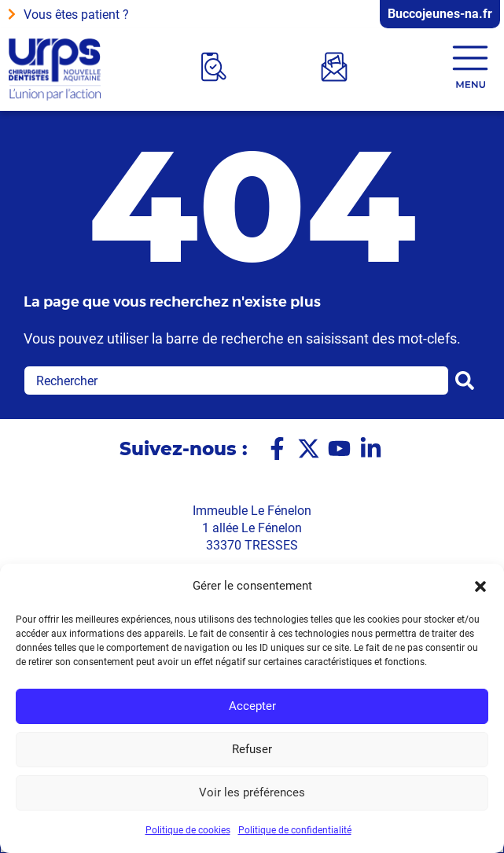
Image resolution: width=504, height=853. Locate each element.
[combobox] (236, 381)
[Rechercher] (468, 381)
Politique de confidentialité (295, 830)
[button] (480, 586)
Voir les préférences (252, 793)
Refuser (252, 750)
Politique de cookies (188, 830)
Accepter (252, 707)
